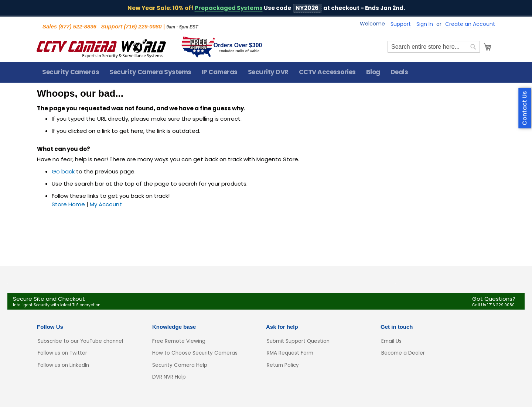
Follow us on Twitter (62, 353)
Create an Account (470, 24)
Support (401, 24)
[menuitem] (71, 73)
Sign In (425, 24)
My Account (106, 205)
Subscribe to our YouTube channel (80, 341)
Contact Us (525, 108)
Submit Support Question (298, 341)
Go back (63, 172)
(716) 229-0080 (143, 26)
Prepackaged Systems (229, 8)
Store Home (68, 205)
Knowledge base (174, 327)
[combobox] (433, 47)
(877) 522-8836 (77, 26)
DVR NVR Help (169, 377)
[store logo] (102, 47)
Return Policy (283, 365)
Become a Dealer (403, 353)
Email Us (391, 341)
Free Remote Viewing (179, 341)
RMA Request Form (290, 353)
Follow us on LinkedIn (63, 365)
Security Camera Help (180, 365)
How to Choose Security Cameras (195, 353)
